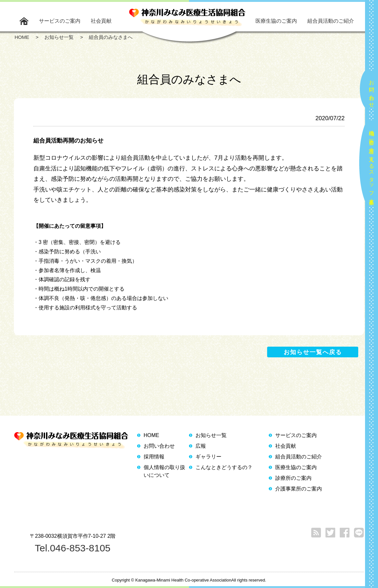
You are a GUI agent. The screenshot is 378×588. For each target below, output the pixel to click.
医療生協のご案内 (276, 21)
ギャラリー (208, 457)
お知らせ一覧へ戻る (313, 352)
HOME (151, 435)
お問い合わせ (372, 91)
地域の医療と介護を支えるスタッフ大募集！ (372, 165)
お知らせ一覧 (211, 435)
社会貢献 (101, 21)
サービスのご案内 (60, 21)
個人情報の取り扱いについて (164, 471)
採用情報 (154, 457)
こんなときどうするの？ (224, 467)
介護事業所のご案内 (299, 489)
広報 (201, 446)
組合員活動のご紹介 (331, 21)
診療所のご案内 (293, 478)
